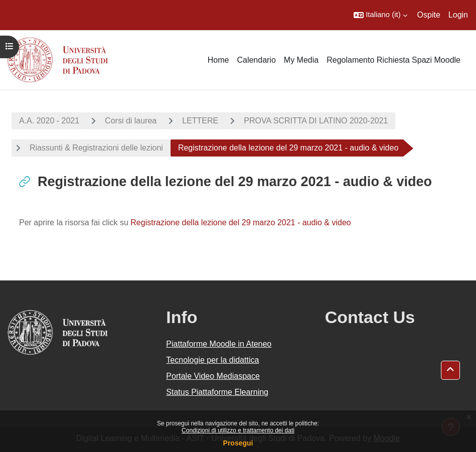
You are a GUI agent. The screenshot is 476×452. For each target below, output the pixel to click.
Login (458, 15)
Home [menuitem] (218, 60)
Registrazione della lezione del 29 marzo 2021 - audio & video (241, 222)
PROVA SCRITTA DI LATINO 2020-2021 (316, 121)
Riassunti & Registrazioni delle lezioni (96, 148)
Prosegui (238, 443)
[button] (380, 15)
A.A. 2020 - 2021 (49, 121)
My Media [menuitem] (301, 60)
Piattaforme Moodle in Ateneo (219, 344)
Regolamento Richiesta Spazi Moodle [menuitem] (393, 60)
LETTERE (200, 121)
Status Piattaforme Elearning (217, 392)
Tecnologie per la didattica (212, 360)
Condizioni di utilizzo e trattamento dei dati (238, 430)
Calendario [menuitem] (256, 60)
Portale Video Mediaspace (213, 376)
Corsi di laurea (131, 121)
